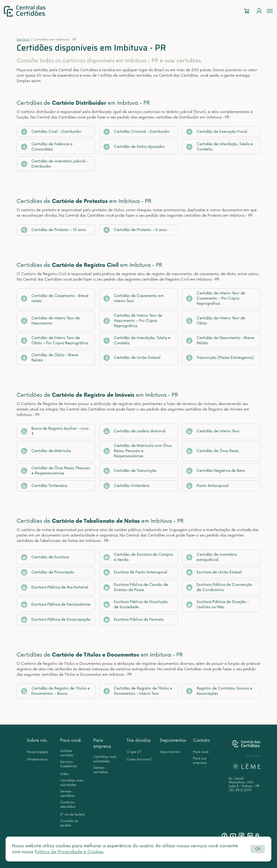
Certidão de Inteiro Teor (213, 431)
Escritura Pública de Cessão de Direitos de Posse (136, 587)
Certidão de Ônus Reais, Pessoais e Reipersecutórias (56, 471)
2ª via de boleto (73, 815)
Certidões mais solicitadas (72, 783)
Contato (201, 740)
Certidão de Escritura (45, 557)
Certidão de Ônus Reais (213, 451)
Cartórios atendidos (68, 805)
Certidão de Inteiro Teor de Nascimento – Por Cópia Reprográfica (133, 321)
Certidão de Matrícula (46, 451)
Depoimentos (173, 740)
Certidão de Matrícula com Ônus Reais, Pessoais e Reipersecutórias (138, 451)
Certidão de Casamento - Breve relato (55, 298)
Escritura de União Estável (214, 572)
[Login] (259, 11)
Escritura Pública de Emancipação (56, 620)
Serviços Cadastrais (68, 764)
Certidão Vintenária (126, 486)
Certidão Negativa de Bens (216, 471)
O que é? (134, 752)
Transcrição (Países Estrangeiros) (220, 358)
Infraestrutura (37, 760)
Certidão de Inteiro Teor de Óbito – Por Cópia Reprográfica (55, 340)
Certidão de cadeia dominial (134, 431)
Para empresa (102, 743)
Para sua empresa (200, 761)
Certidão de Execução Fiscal (217, 132)
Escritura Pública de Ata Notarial (55, 587)
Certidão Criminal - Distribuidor (137, 132)
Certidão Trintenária (44, 486)
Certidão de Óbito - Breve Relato (50, 358)
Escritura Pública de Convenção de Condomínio (219, 587)
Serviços (23, 40)
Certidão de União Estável (132, 358)
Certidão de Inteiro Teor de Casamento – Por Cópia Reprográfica (216, 298)
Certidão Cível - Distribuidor (51, 132)
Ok (258, 849)
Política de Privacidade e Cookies (69, 852)
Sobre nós (37, 740)
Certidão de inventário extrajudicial (212, 557)
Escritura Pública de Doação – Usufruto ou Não (218, 604)
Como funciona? (139, 760)
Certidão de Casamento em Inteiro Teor (134, 298)
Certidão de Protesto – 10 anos (54, 230)
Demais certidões (67, 794)
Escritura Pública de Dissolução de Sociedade (136, 604)
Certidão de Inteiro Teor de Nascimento (50, 321)
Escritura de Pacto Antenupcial (135, 572)
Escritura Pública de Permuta (133, 620)
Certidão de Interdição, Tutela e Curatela (220, 147)
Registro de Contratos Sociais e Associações (219, 691)
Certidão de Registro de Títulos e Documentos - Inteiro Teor (138, 691)
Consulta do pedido (69, 823)
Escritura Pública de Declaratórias (56, 605)
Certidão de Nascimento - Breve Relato (220, 340)
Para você (71, 740)
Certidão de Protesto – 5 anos (135, 230)
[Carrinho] (247, 11)
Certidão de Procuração (48, 572)
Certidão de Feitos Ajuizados (134, 147)
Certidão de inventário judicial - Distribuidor (55, 164)
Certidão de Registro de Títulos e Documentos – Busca (55, 691)
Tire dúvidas (139, 740)
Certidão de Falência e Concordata (47, 147)
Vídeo (65, 774)
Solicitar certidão (67, 753)
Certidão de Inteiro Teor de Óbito (216, 321)
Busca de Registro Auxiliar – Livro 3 (55, 431)
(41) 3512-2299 (240, 790)
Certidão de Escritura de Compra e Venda (138, 557)
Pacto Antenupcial (207, 486)
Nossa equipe (37, 752)
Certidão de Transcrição (130, 471)
